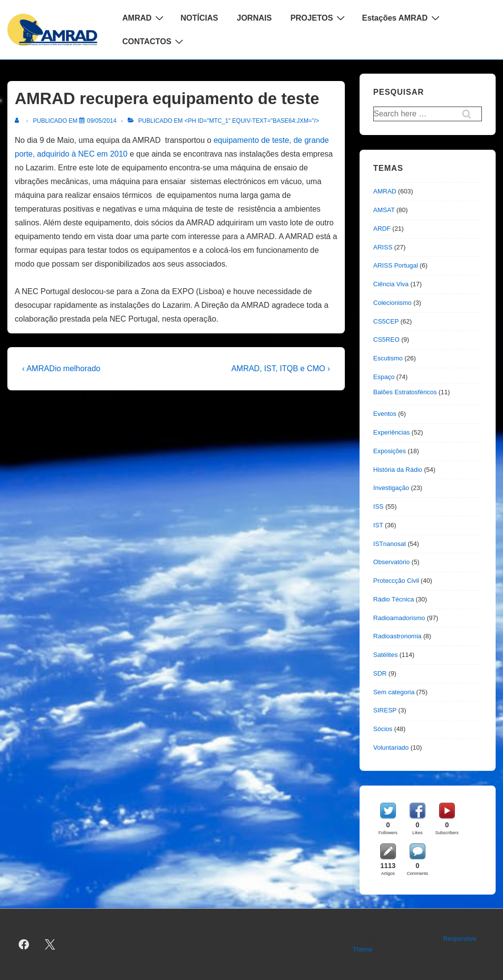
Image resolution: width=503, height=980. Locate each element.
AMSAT (384, 210)
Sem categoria (394, 692)
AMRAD (144, 18)
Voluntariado (391, 748)
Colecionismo (392, 303)
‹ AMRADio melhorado (61, 368)
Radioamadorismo (399, 618)
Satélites (386, 655)
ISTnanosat (390, 544)
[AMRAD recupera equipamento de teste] (102, 121)
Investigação (391, 488)
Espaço (384, 377)
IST (378, 525)
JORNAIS (254, 18)
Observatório (391, 562)
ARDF (382, 229)
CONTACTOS (154, 41)
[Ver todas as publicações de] (19, 121)
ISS (378, 506)
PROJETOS (319, 18)
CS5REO (386, 340)
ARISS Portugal (396, 265)
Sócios (383, 729)
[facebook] (24, 944)
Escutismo (388, 358)
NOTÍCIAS (199, 18)
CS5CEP (386, 321)
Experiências (391, 432)
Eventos (385, 414)
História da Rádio (398, 470)
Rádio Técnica (394, 599)
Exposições (390, 451)
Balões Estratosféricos (405, 392)
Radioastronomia (397, 636)
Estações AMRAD (402, 18)
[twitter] (50, 944)
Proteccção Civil (396, 581)
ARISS (383, 247)
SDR (380, 673)
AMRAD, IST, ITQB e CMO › (281, 368)
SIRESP (385, 710)
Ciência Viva (391, 284)
